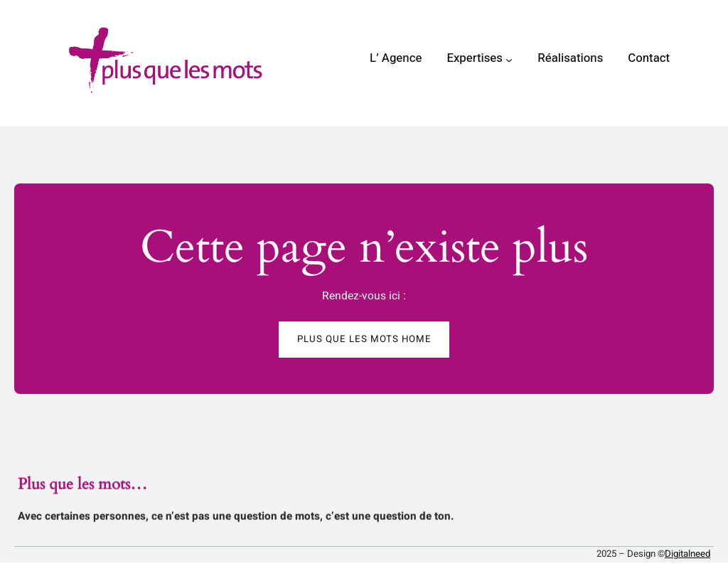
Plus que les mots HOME (364, 339)
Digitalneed (687, 554)
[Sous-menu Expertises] (509, 60)
